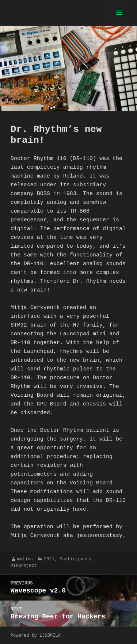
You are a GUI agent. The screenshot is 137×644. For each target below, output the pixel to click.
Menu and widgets (119, 20)
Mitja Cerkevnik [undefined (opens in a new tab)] (35, 536)
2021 (49, 559)
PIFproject (24, 566)
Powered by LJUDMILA (36, 635)
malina (25, 559)
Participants (75, 559)
